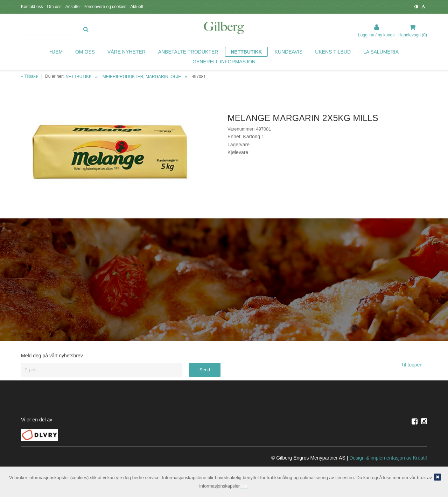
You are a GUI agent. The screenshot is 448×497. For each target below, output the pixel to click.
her (244, 486)
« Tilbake (29, 76)
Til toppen (414, 365)
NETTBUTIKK (79, 77)
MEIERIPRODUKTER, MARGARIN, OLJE (142, 77)
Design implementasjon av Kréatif (388, 458)
